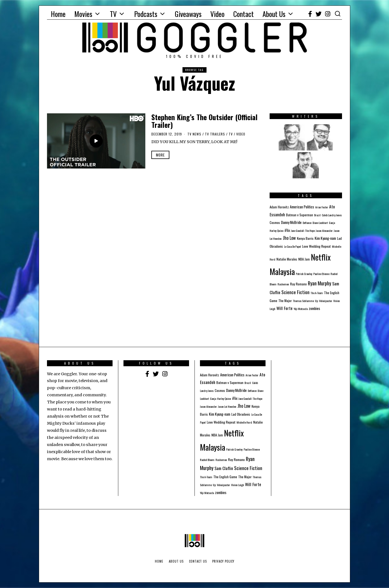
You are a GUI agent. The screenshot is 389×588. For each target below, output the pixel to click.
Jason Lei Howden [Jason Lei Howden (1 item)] (227, 406)
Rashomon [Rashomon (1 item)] (283, 284)
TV (113, 14)
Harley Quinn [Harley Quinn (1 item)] (277, 231)
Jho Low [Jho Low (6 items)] (289, 238)
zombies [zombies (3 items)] (314, 308)
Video (217, 14)
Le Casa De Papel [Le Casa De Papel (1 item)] (293, 246)
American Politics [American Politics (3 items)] (302, 207)
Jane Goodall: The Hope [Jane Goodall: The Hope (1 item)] (303, 231)
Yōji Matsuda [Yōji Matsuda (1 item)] (301, 309)
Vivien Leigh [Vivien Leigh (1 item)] (238, 485)
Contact (244, 14)
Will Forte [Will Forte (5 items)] (285, 308)
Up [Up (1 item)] (316, 301)
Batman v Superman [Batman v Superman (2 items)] (300, 215)
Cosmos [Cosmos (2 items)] (275, 222)
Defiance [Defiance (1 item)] (307, 223)
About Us (274, 14)
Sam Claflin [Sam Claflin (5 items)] (224, 468)
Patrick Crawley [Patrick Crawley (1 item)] (304, 274)
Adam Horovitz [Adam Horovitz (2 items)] (279, 207)
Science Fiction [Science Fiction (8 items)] (295, 292)
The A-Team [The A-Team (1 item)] (317, 293)
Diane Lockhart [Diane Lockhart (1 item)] (320, 223)
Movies (83, 14)
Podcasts (146, 14)
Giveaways (188, 14)
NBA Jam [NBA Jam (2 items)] (304, 259)
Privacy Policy (223, 561)
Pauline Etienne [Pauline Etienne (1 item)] (321, 274)
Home (58, 14)
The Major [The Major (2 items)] (285, 301)
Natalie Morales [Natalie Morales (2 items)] (287, 259)
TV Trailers (215, 134)
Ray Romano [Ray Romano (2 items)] (298, 284)
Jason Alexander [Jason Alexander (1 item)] (324, 231)
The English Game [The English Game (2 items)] (225, 477)
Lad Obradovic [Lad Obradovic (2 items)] (241, 414)
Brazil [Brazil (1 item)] (317, 215)
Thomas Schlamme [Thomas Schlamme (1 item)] (303, 301)
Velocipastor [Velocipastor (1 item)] (326, 301)
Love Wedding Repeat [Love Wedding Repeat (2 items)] (316, 246)
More (160, 155)
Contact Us (198, 561)
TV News (194, 134)
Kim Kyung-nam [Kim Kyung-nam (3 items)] (325, 238)
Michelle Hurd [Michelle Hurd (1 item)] (244, 422)
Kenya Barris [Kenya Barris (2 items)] (305, 238)
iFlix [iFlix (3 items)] (287, 230)
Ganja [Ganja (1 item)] (332, 223)
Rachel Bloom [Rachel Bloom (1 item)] (207, 460)
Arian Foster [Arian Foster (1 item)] (322, 207)
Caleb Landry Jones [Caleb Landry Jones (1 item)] (332, 215)
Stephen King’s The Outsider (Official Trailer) (204, 121)
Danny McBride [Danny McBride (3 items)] (291, 222)
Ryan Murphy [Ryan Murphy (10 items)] (319, 283)
